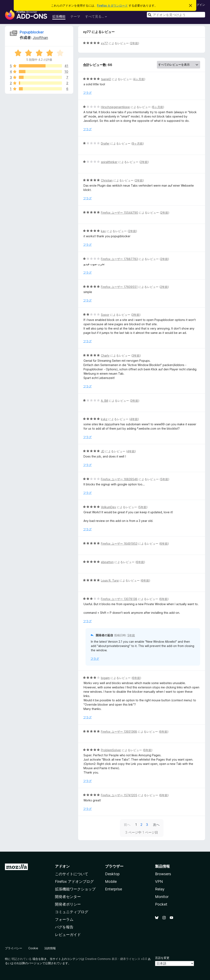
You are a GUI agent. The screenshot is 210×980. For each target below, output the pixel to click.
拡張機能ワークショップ (75, 889)
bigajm (105, 678)
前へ (127, 825)
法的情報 (50, 948)
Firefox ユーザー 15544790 (119, 213)
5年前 (164, 479)
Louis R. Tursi (110, 580)
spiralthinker (109, 162)
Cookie (33, 948)
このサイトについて (72, 874)
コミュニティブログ (72, 912)
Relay (160, 889)
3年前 (136, 315)
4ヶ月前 (139, 79)
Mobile (111, 881)
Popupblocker (32, 32)
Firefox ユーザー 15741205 (119, 795)
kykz (104, 419)
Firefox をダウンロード (112, 5)
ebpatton (107, 562)
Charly (105, 355)
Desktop (112, 874)
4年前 (134, 419)
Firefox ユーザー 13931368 (119, 732)
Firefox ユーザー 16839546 (119, 479)
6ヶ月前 (158, 107)
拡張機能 (59, 16)
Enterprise (114, 889)
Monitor (162, 897)
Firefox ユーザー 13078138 (119, 599)
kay (103, 231)
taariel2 (106, 79)
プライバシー (14, 948)
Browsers (163, 874)
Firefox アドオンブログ (74, 881)
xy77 (104, 43)
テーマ (75, 16)
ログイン (199, 5)
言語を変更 (162, 958)
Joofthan (40, 38)
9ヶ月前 (138, 143)
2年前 (134, 43)
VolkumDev (108, 507)
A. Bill (104, 401)
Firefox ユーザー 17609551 (119, 287)
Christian (107, 180)
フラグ (87, 93)
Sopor (105, 315)
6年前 (164, 544)
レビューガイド (68, 935)
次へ (156, 825)
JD (103, 451)
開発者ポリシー (68, 904)
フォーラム (64, 919)
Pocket (161, 904)
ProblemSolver (111, 750)
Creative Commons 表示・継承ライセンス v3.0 (116, 959)
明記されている (22, 959)
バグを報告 (64, 927)
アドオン (62, 866)
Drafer (105, 143)
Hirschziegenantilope (115, 107)
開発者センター (68, 897)
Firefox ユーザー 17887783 (119, 259)
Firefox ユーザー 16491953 (119, 544)
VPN (159, 881)
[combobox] (176, 15)
